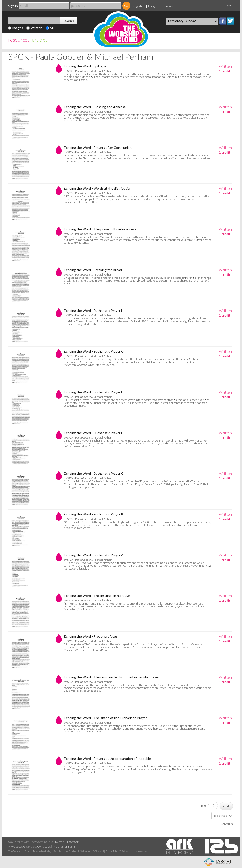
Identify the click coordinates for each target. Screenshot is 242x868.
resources (19, 40)
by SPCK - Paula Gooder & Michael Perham (88, 71)
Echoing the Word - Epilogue (85, 66)
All (52, 28)
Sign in (13, 6)
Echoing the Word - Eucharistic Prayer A (94, 555)
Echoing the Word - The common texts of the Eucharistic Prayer (112, 677)
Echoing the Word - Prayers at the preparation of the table (107, 759)
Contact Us (44, 846)
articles (40, 40)
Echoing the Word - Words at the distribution (98, 188)
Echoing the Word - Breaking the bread (93, 270)
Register (138, 6)
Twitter (231, 21)
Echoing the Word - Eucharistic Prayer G (94, 351)
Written (36, 28)
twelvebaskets (19, 846)
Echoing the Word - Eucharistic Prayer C (94, 473)
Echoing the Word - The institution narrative (97, 596)
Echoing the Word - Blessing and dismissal (95, 107)
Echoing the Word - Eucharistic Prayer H (94, 310)
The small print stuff (65, 846)
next (226, 806)
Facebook (223, 21)
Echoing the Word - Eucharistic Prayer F (93, 392)
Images (18, 28)
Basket (229, 5)
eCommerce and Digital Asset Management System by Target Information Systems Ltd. (218, 862)
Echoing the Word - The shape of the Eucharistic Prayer (105, 718)
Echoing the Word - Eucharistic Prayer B (94, 514)
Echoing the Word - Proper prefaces (91, 636)
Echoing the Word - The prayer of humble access (100, 229)
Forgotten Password (163, 6)
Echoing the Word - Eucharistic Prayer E (94, 433)
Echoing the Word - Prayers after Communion (98, 148)
